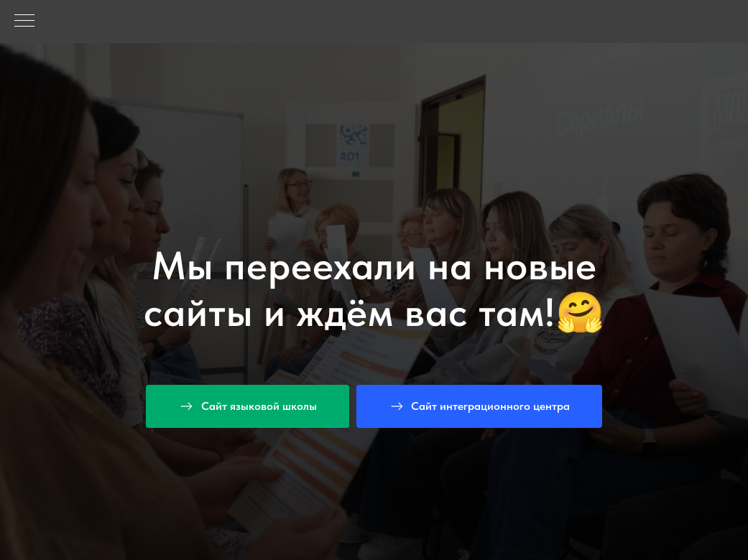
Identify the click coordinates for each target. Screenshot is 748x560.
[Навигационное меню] (24, 22)
